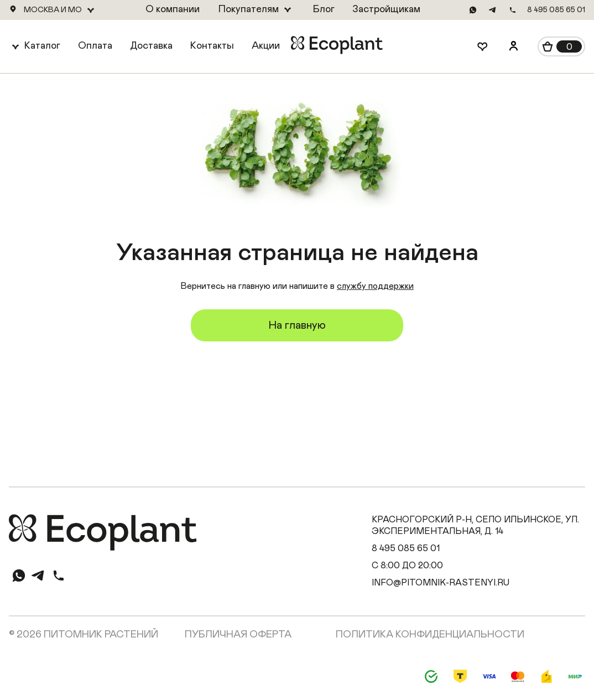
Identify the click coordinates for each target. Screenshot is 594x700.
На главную (297, 325)
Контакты (212, 46)
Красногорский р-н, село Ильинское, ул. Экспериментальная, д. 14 (475, 525)
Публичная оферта (238, 635)
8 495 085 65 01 (556, 10)
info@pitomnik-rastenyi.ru (441, 583)
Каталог (42, 46)
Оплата (95, 46)
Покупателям (249, 9)
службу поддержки (375, 286)
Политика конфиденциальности (430, 635)
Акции (266, 46)
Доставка (151, 46)
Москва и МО (53, 10)
